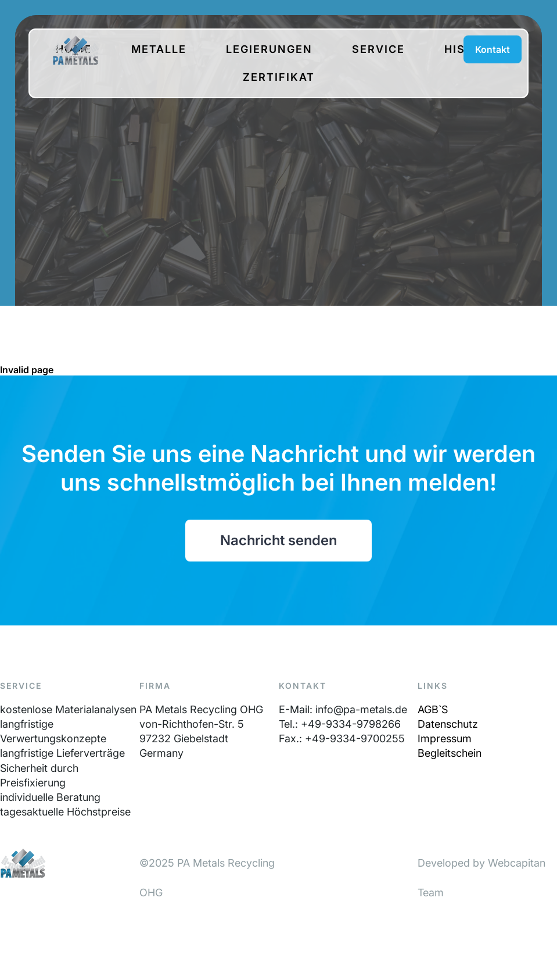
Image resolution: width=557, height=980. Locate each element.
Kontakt (493, 49)
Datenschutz (448, 724)
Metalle (159, 49)
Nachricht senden (278, 540)
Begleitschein (450, 753)
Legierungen (269, 49)
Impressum (445, 738)
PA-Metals (76, 50)
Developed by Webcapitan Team (481, 878)
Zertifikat (279, 77)
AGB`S (433, 709)
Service (378, 49)
